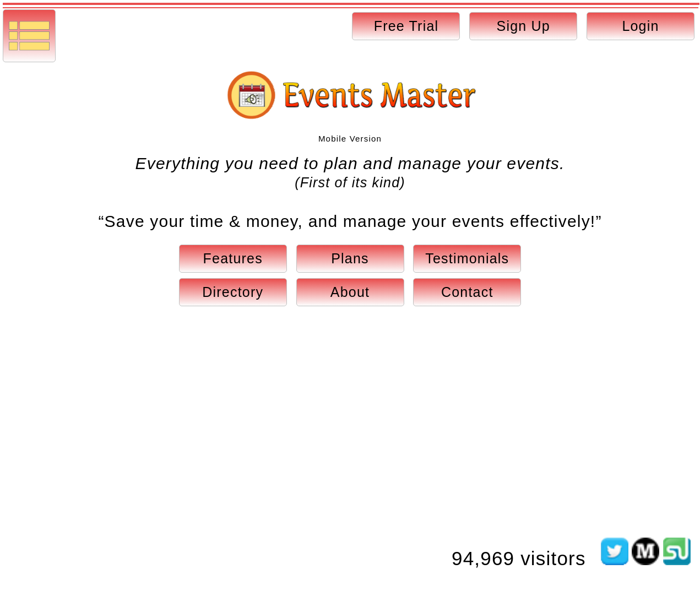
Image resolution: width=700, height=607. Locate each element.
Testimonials (467, 258)
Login (640, 26)
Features (233, 258)
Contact (467, 292)
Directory (233, 292)
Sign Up (523, 26)
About (350, 292)
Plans (350, 258)
